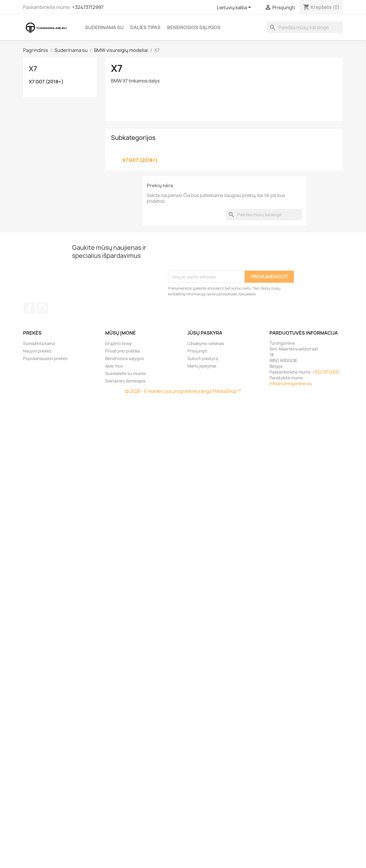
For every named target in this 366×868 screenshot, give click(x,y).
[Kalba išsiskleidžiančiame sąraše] (235, 8)
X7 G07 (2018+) (46, 82)
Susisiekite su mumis (126, 373)
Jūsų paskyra (205, 333)
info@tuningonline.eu (291, 384)
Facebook (29, 308)
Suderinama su (104, 27)
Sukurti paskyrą (203, 358)
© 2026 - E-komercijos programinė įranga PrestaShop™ (183, 391)
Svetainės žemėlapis (125, 381)
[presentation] (212, 256)
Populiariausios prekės (45, 358)
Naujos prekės (37, 351)
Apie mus (114, 366)
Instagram (42, 308)
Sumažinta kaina (39, 343)
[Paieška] (305, 27)
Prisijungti (197, 351)
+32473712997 (88, 7)
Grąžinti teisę (118, 343)
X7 (33, 69)
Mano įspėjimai (202, 366)
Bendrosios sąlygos (194, 27)
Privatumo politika (122, 351)
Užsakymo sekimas (206, 343)
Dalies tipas (145, 27)
